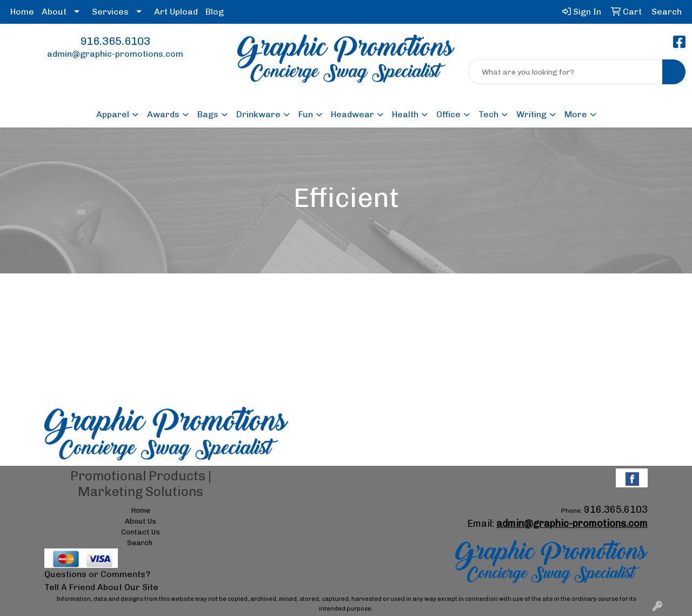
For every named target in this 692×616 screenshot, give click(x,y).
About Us (141, 521)
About (54, 12)
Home (22, 12)
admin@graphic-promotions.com (115, 54)
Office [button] (448, 114)
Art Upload (176, 12)
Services (110, 12)
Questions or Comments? (97, 574)
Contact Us (141, 532)
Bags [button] (208, 114)
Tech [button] (488, 114)
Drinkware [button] (258, 114)
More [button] (576, 114)
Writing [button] (531, 114)
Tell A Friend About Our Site (101, 587)
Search (140, 543)
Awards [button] (163, 114)
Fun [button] (306, 114)
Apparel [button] (113, 114)
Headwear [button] (352, 114)
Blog (215, 12)
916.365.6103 (115, 41)
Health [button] (405, 114)
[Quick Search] (565, 72)
